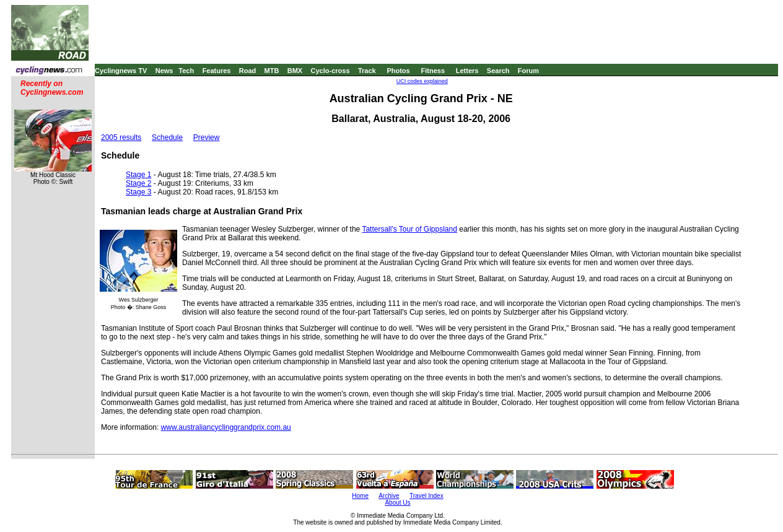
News (164, 71)
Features (217, 71)
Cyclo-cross (330, 71)
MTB (272, 71)
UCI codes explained (422, 81)
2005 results (121, 137)
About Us (397, 503)
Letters (467, 71)
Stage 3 (138, 192)
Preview (207, 137)
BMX (295, 71)
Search (498, 71)
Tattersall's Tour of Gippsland (409, 229)
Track (367, 71)
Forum (528, 71)
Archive (389, 496)
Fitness (433, 71)
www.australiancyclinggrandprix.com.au (226, 427)
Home (360, 496)
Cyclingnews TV (121, 71)
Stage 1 (138, 175)
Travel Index (426, 496)
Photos (398, 71)
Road (248, 71)
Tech (186, 71)
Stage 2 (138, 183)
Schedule (167, 137)
